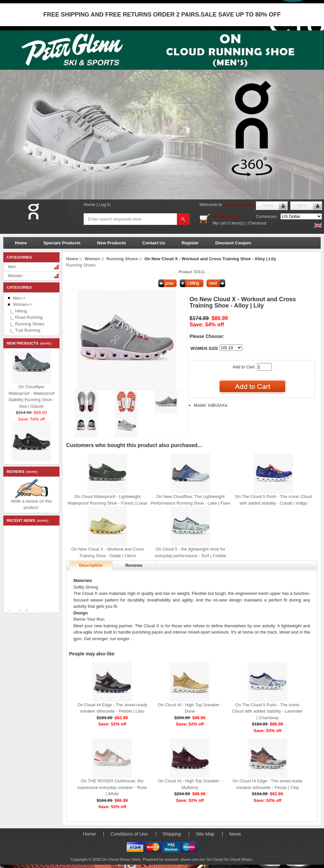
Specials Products (62, 243)
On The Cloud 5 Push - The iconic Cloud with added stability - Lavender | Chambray (267, 711)
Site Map (205, 834)
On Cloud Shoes (238, 859)
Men (12, 267)
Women (15, 276)
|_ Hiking (18, 311)
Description (91, 565)
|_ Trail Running (24, 330)
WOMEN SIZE (204, 348)
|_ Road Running (25, 317)
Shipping (172, 834)
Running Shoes (122, 259)
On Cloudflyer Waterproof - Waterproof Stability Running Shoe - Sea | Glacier (31, 397)
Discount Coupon (233, 243)
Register (190, 243)
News (235, 834)
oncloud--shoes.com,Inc (185, 859)
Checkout (257, 223)
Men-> (19, 298)
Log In (104, 205)
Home (89, 205)
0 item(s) (236, 223)
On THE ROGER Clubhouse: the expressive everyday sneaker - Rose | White (112, 787)
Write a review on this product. (31, 502)
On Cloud (214, 859)
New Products (112, 243)
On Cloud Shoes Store (246, 205)
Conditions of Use (129, 834)
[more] (45, 344)
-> (22, 304)
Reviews (134, 565)
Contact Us (154, 243)
